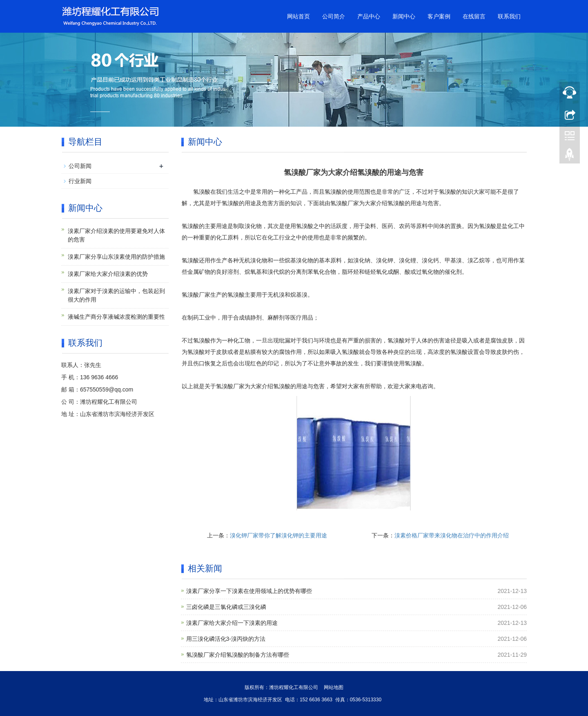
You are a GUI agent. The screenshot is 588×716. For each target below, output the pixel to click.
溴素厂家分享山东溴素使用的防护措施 (116, 257)
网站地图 (334, 687)
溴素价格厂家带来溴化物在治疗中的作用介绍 (452, 535)
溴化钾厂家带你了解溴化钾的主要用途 (278, 535)
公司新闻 (80, 166)
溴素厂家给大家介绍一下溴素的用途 (232, 623)
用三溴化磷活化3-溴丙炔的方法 (226, 639)
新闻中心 (404, 16)
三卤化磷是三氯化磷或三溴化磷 (226, 607)
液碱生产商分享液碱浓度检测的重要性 (116, 317)
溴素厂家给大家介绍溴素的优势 (108, 274)
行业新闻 (80, 181)
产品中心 (369, 16)
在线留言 (474, 16)
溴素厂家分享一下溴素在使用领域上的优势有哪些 (249, 591)
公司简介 (334, 16)
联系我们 (509, 16)
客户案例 (439, 16)
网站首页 (298, 16)
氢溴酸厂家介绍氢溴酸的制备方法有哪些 (238, 655)
